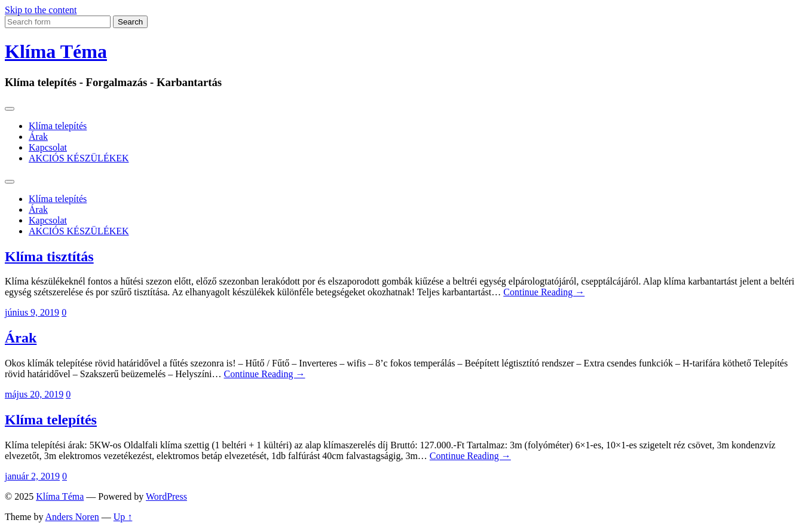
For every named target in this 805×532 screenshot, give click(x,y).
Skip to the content (41, 10)
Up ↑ (123, 517)
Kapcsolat (48, 147)
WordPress (166, 496)
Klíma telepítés (58, 126)
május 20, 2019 (34, 394)
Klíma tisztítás (49, 256)
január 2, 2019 (32, 476)
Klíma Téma (56, 51)
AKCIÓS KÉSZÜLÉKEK (79, 158)
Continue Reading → (544, 292)
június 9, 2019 (32, 312)
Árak (38, 137)
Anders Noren (72, 517)
